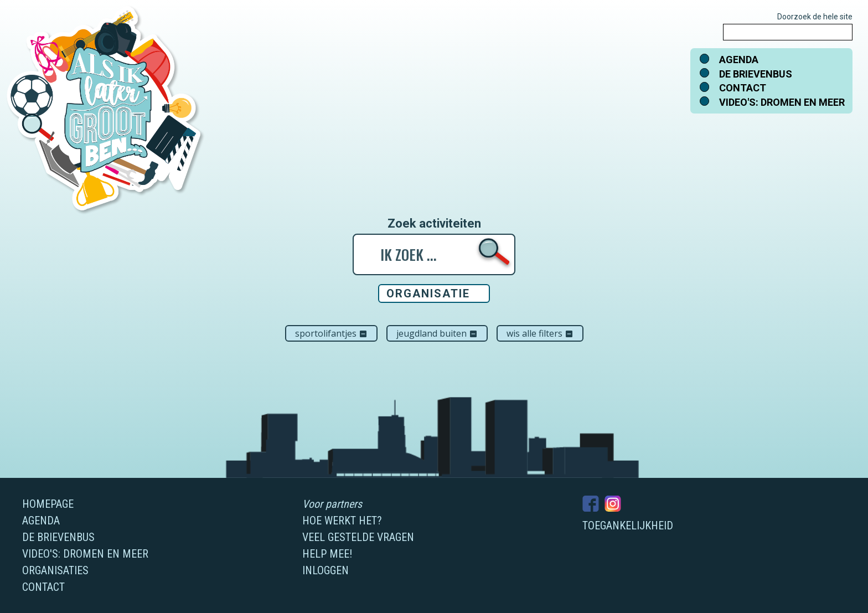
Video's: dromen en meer (782, 102)
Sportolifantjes (331, 333)
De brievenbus (756, 74)
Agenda (739, 60)
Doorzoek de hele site (815, 17)
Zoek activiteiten (434, 224)
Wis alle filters (540, 333)
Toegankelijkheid (628, 526)
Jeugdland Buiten (437, 333)
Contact (743, 88)
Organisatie (428, 293)
